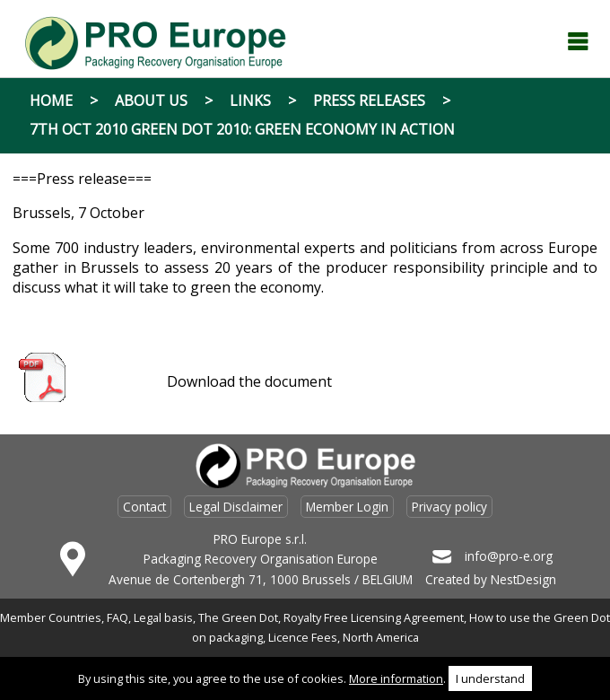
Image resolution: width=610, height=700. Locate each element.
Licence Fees (303, 637)
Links (250, 101)
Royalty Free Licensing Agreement (374, 617)
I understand (490, 678)
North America (381, 637)
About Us (151, 101)
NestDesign (523, 579)
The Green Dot (238, 617)
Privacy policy (449, 507)
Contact (144, 507)
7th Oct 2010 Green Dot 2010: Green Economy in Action (242, 129)
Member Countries (51, 617)
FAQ (118, 617)
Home (51, 101)
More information (396, 678)
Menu (578, 41)
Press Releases (369, 101)
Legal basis (163, 617)
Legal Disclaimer (236, 507)
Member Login (347, 507)
